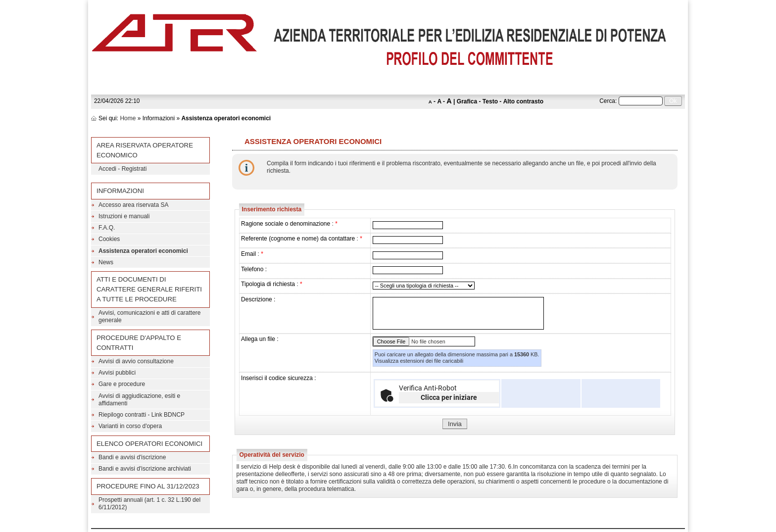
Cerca (607, 101)
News (106, 262)
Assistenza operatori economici (143, 251)
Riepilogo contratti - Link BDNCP (142, 415)
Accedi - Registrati (122, 169)
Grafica (467, 101)
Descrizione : (258, 299)
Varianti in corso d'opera (130, 426)
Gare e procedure (122, 384)
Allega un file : (260, 339)
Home (128, 118)
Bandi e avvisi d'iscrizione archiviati (145, 469)
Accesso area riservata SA (133, 205)
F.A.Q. (107, 228)
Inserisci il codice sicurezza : (278, 378)
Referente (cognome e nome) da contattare (298, 239)
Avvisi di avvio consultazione (136, 361)
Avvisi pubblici (117, 373)
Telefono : (254, 269)
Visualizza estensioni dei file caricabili (419, 361)
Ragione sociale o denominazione (286, 224)
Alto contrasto (523, 101)
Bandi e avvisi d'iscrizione (132, 457)
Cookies (109, 239)
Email (248, 254)
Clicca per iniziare (449, 397)
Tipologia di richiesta (268, 284)
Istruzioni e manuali (124, 216)
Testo (490, 101)
